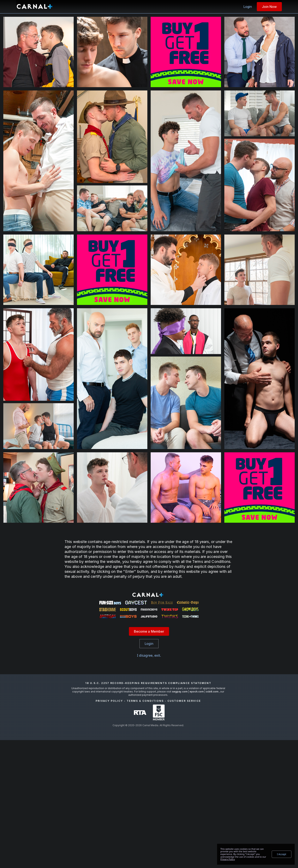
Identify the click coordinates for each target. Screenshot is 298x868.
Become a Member (149, 759)
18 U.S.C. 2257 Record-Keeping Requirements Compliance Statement (148, 811)
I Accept (282, 854)
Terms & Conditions (145, 829)
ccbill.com (212, 819)
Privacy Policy (109, 829)
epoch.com (197, 819)
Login (248, 7)
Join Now (269, 7)
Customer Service (184, 829)
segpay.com (180, 819)
